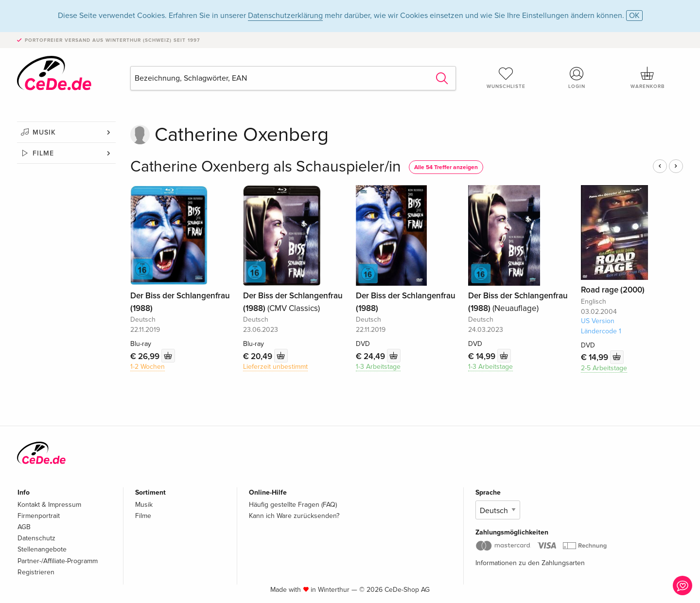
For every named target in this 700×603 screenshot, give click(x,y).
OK (634, 16)
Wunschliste (506, 78)
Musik (44, 132)
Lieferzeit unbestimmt (275, 367)
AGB (24, 527)
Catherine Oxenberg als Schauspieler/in (266, 167)
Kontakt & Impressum (49, 505)
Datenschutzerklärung (285, 16)
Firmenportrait (39, 516)
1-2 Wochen (148, 367)
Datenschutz (36, 538)
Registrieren (36, 572)
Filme (43, 153)
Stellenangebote (42, 549)
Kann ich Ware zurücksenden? (294, 516)
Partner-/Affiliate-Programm (58, 561)
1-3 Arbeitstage (378, 367)
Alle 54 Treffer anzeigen (446, 167)
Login (577, 78)
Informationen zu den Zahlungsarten (530, 563)
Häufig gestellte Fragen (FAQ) (293, 505)
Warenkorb (647, 78)
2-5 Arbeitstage (604, 368)
